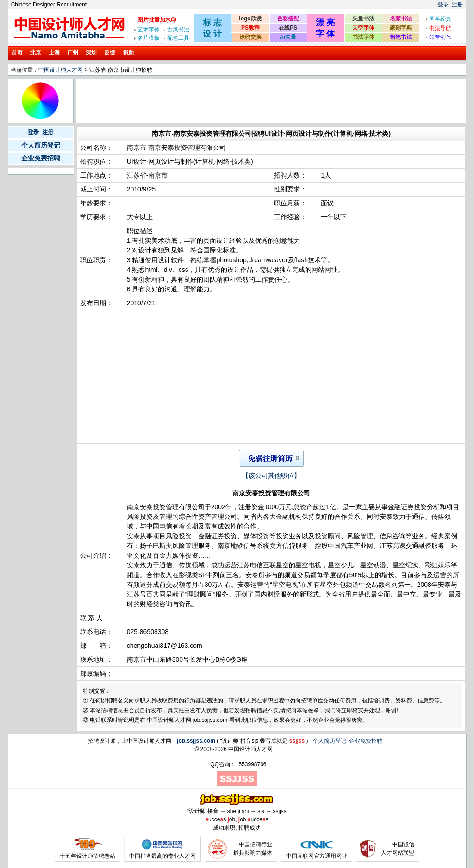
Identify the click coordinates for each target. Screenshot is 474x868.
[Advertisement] (246, 101)
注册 (457, 5)
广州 (73, 53)
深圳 (91, 53)
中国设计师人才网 (61, 70)
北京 (36, 53)
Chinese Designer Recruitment (49, 5)
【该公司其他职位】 (271, 475)
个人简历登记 (41, 145)
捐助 (128, 53)
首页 (17, 53)
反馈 (110, 53)
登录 (443, 5)
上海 (54, 53)
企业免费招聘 (41, 158)
